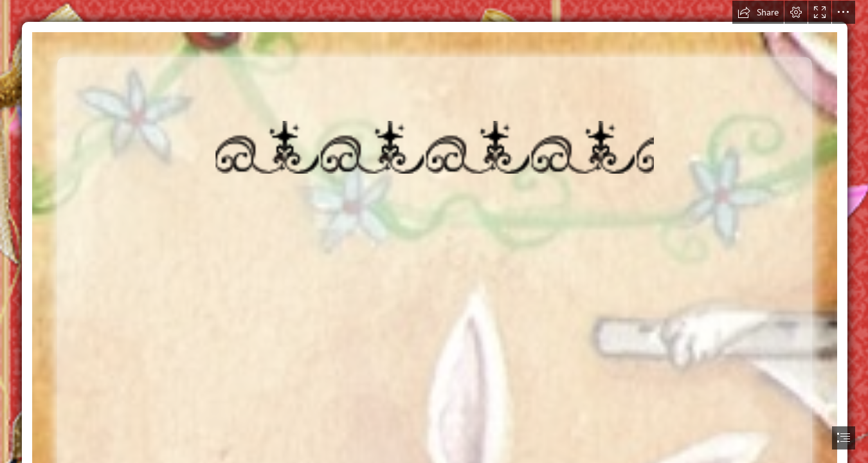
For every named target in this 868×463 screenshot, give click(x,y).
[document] (434, 232)
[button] (758, 12)
